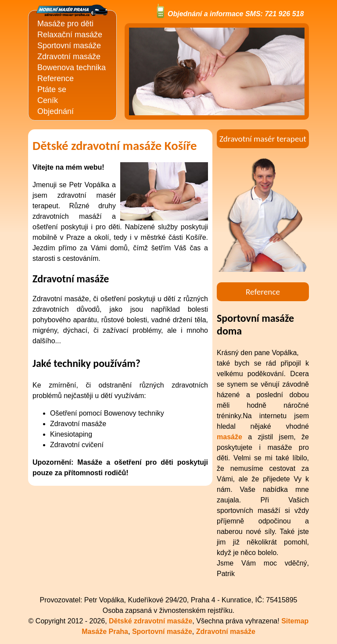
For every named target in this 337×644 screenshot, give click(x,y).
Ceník (48, 100)
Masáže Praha (105, 632)
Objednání (56, 111)
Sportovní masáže (69, 46)
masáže (229, 437)
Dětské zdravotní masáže (151, 621)
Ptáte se (52, 89)
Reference (56, 78)
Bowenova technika (72, 68)
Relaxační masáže (70, 35)
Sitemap (295, 621)
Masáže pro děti (65, 24)
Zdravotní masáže (69, 57)
